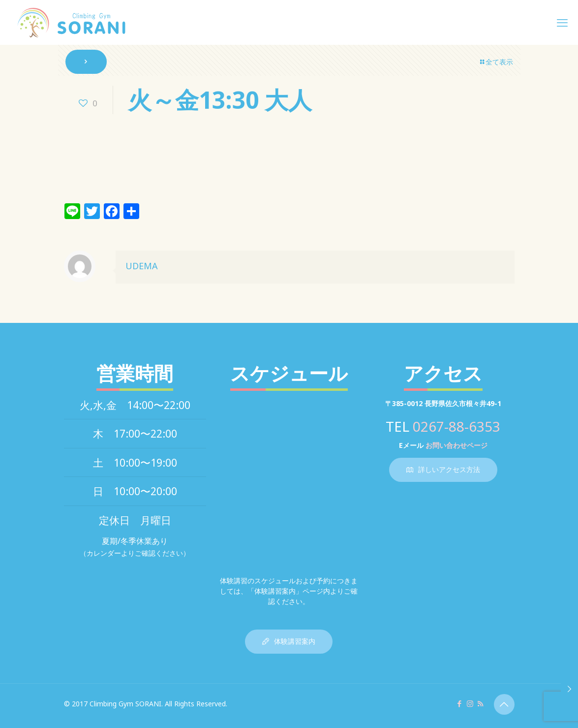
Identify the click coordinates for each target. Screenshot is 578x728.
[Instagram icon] (470, 703)
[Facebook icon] (460, 703)
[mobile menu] (562, 22)
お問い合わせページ (456, 445)
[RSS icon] (480, 703)
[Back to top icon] (504, 704)
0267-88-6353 (456, 426)
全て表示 (496, 62)
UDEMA (142, 266)
